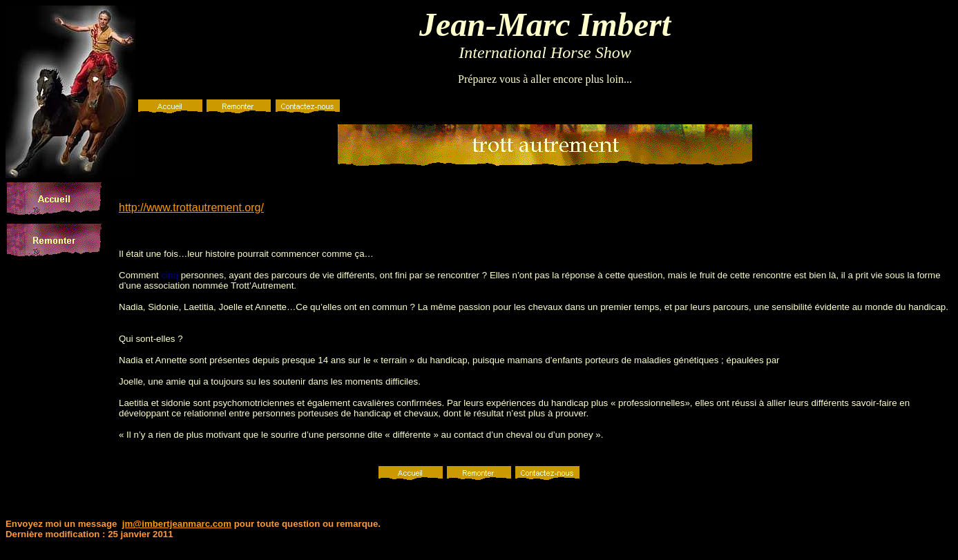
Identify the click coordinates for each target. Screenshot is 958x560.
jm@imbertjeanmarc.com (177, 524)
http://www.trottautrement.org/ (191, 207)
